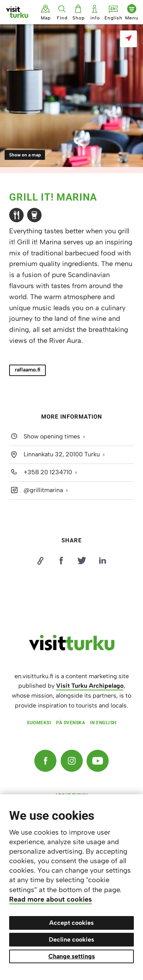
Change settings (72, 956)
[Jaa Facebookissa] (61, 561)
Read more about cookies (51, 899)
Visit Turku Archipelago (90, 686)
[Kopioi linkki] (40, 561)
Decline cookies (71, 939)
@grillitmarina (43, 490)
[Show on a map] (129, 39)
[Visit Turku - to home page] (17, 12)
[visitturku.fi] (72, 649)
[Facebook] (45, 761)
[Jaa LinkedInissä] (103, 561)
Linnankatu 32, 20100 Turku (62, 454)
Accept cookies (71, 923)
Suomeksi (39, 723)
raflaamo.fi (28, 370)
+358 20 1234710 (48, 472)
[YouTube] (98, 761)
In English (103, 723)
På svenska (71, 723)
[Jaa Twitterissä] (82, 561)
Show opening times (52, 437)
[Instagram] (72, 761)
